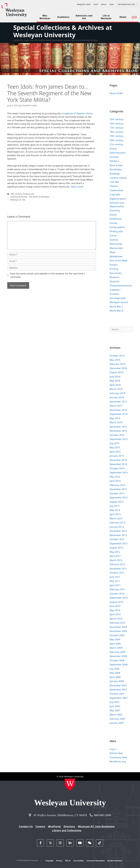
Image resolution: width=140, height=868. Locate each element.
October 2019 (117, 356)
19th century (16, 194)
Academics (63, 17)
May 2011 (115, 581)
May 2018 (115, 381)
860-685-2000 (103, 815)
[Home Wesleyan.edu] (70, 785)
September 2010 (119, 598)
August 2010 (116, 602)
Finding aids (28, 194)
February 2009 (118, 652)
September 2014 (119, 472)
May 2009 (115, 639)
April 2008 (115, 677)
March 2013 (116, 518)
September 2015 (119, 439)
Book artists (116, 165)
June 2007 (115, 706)
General (114, 240)
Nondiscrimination (115, 861)
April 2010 (115, 614)
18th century (117, 132)
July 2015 (115, 443)
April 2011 (115, 585)
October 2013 (117, 493)
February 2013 (118, 523)
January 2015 (117, 456)
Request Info (84, 5)
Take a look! (77, 187)
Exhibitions (116, 219)
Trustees (114, 294)
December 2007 (118, 685)
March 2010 (116, 619)
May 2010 (115, 610)
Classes (114, 186)
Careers (40, 827)
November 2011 (118, 569)
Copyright (115, 194)
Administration (118, 153)
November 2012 (118, 535)
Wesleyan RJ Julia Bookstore (96, 827)
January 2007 (117, 723)
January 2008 (117, 681)
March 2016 (116, 422)
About (123, 17)
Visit (96, 5)
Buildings (115, 174)
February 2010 (118, 623)
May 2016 (115, 418)
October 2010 (117, 594)
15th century (117, 119)
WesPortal (54, 827)
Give (112, 5)
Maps (113, 252)
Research (115, 277)
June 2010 (115, 606)
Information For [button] (127, 5)
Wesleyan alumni (119, 302)
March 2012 (116, 560)
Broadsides (116, 169)
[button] (134, 17)
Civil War (114, 182)
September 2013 (119, 497)
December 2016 (118, 410)
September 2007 (119, 698)
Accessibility (78, 861)
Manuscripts (116, 248)
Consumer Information (95, 861)
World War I (116, 306)
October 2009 (117, 635)
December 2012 (118, 531)
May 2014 (115, 477)
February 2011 (118, 589)
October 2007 (117, 694)
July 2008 (115, 669)
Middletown (116, 256)
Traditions (115, 290)
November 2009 (118, 631)
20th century (117, 140)
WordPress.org (118, 761)
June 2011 (115, 577)
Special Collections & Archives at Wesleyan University (63, 31)
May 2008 (115, 673)
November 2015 (118, 431)
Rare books (116, 273)
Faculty (113, 223)
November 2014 (118, 464)
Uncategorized (118, 298)
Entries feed (116, 753)
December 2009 (118, 627)
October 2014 (117, 468)
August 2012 (116, 548)
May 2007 (115, 710)
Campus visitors (118, 178)
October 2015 (117, 435)
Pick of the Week (119, 260)
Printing (114, 269)
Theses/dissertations (121, 286)
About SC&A (116, 93)
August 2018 (116, 372)
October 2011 (117, 573)
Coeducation (117, 190)
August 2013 (116, 502)
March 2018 (116, 389)
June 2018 (115, 377)
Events (113, 215)
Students (115, 281)
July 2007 (115, 702)
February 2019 (118, 364)
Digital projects (118, 199)
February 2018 (118, 393)
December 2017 (118, 402)
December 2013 (118, 489)
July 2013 (115, 506)
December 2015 (118, 427)
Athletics (114, 161)
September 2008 (119, 664)
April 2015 (115, 452)
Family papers (117, 227)
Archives (114, 157)
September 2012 (119, 543)
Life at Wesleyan (106, 17)
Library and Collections (67, 831)
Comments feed (118, 757)
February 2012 (118, 564)
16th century (117, 124)
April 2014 (115, 481)
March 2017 (116, 406)
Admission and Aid (84, 17)
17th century (117, 128)
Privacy (59, 861)
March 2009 (116, 648)
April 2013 (115, 514)
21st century (116, 144)
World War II (116, 311)
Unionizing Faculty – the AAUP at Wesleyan (30, 197)
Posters (114, 265)
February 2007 (118, 719)
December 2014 (118, 460)
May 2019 (115, 360)
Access (113, 149)
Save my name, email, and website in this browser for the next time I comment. (47, 275)
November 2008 (118, 656)
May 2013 (115, 510)
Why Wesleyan (45, 17)
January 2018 (117, 397)
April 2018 (115, 385)
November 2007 (118, 689)
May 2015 (115, 447)
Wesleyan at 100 (18, 200)
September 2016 (119, 414)
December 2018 (118, 368)
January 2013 (117, 527)
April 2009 (115, 644)
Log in (113, 749)
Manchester (116, 244)
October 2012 (117, 539)
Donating (115, 210)
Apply (104, 5)
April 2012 (115, 556)
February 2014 (118, 485)
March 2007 (116, 715)
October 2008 (117, 660)
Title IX (68, 861)
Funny (113, 235)
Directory (69, 827)
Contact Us (26, 827)
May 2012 (115, 552)
